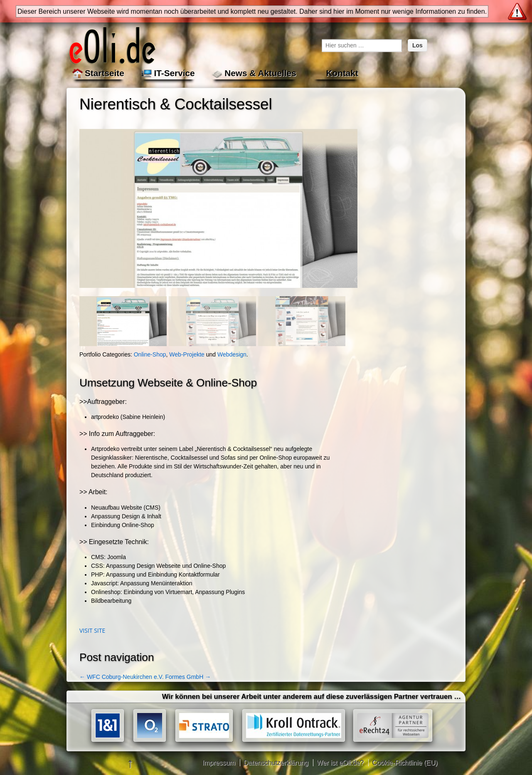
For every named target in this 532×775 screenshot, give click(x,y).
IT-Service (174, 73)
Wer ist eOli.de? (340, 763)
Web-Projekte (187, 354)
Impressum (219, 763)
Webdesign (232, 354)
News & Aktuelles (260, 73)
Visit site (92, 630)
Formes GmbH (188, 677)
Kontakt (342, 73)
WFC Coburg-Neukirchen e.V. (122, 677)
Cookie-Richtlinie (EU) (405, 763)
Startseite (105, 73)
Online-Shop (150, 354)
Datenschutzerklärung (276, 763)
